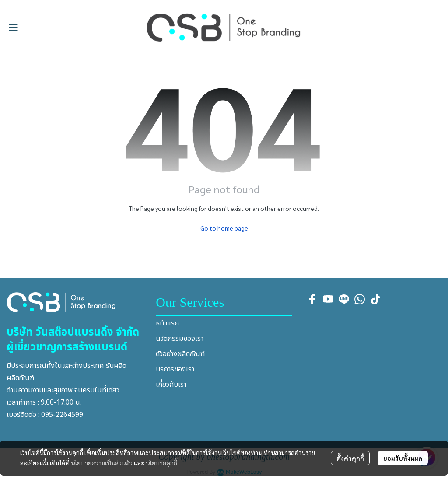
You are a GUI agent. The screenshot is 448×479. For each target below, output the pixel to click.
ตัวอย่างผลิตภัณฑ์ (180, 354)
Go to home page (224, 228)
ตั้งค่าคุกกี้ (350, 458)
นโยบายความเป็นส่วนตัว (102, 463)
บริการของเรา (175, 369)
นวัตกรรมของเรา (180, 339)
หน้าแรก (167, 323)
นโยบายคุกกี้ (161, 463)
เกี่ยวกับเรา (171, 385)
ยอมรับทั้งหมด (403, 458)
